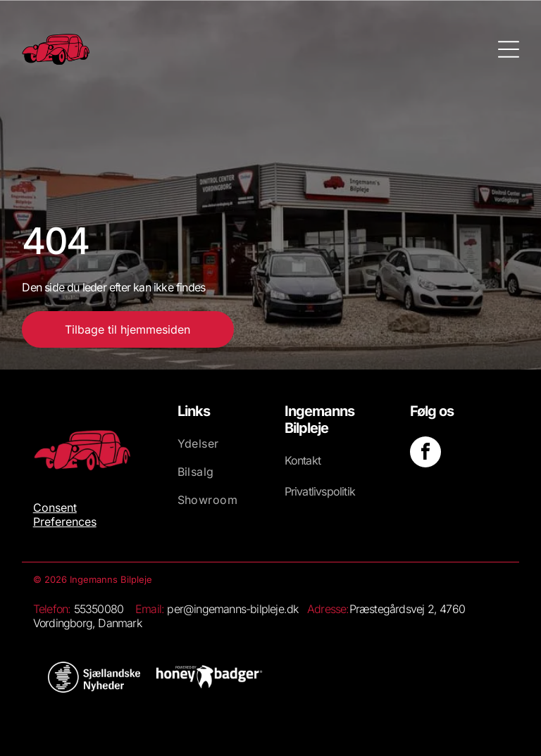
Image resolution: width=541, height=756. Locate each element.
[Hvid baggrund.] (94, 677)
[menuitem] (218, 451)
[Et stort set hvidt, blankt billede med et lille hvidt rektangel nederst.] (209, 677)
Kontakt (303, 460)
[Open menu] (509, 49)
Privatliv (303, 491)
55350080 (99, 609)
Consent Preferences (65, 515)
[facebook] (425, 454)
